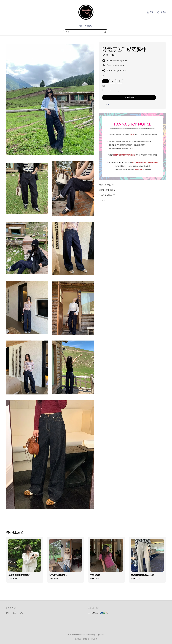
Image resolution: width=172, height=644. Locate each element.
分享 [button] (106, 104)
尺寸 (104, 76)
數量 (104, 86)
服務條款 (78, 639)
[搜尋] (105, 32)
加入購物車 (129, 97)
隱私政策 (86, 639)
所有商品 (88, 26)
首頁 (80, 26)
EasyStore (100, 635)
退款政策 (94, 639)
